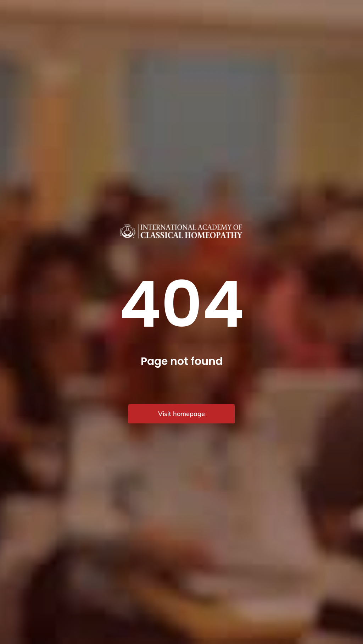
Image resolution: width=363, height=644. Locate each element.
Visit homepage (181, 414)
